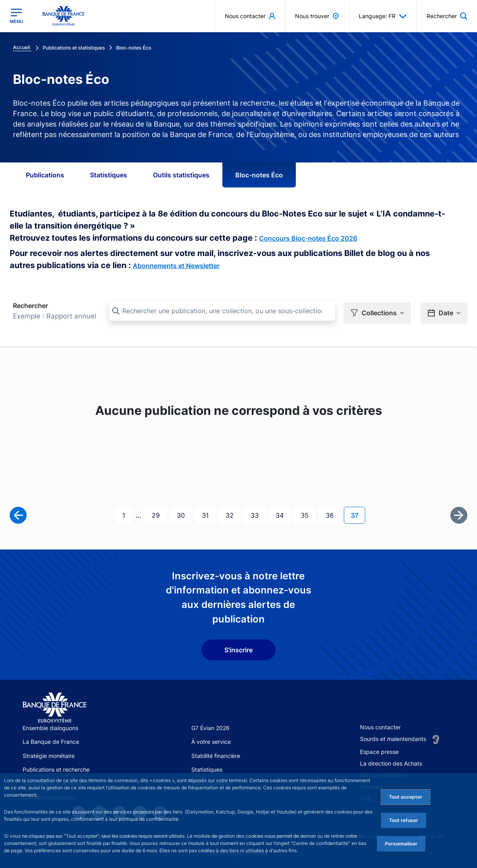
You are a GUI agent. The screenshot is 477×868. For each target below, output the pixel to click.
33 (258, 513)
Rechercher (30, 306)
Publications (45, 175)
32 (233, 513)
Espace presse (379, 750)
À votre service (211, 740)
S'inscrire (238, 648)
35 (308, 513)
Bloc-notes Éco (259, 175)
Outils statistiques (181, 175)
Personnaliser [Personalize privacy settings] (401, 844)
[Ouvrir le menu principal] (16, 16)
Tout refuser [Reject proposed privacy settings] (404, 820)
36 (333, 513)
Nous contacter (380, 725)
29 (159, 513)
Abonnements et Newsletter (176, 266)
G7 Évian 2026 (210, 726)
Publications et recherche (56, 768)
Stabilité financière (216, 754)
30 (184, 513)
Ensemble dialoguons (50, 726)
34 (283, 513)
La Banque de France (51, 740)
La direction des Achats (391, 762)
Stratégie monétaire (49, 754)
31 (208, 513)
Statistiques (109, 175)
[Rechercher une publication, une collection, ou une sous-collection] (222, 311)
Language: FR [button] (383, 16)
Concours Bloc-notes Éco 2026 (308, 238)
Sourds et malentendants (393, 737)
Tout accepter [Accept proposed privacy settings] (406, 797)
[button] (377, 311)
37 (358, 513)
